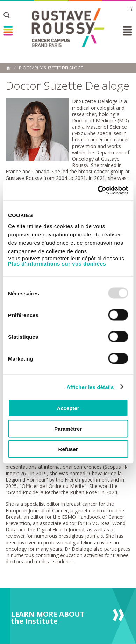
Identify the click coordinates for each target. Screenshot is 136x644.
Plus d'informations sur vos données (57, 264)
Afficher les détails (90, 387)
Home (8, 68)
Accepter (68, 408)
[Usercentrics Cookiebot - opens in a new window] (98, 190)
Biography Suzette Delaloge (51, 68)
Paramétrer (68, 428)
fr (130, 9)
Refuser (68, 449)
